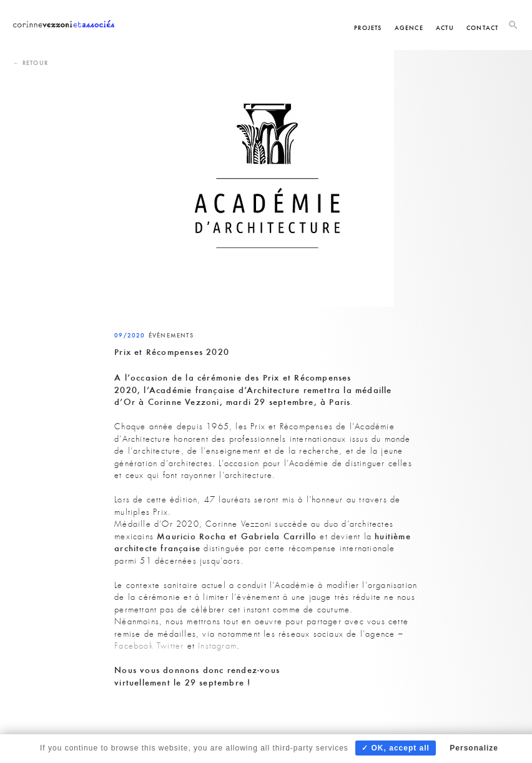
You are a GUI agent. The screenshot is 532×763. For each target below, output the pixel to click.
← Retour (31, 63)
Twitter (170, 646)
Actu (445, 28)
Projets (368, 28)
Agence (409, 28)
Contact (482, 28)
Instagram (217, 646)
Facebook (134, 646)
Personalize (474, 748)
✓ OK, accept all (396, 748)
